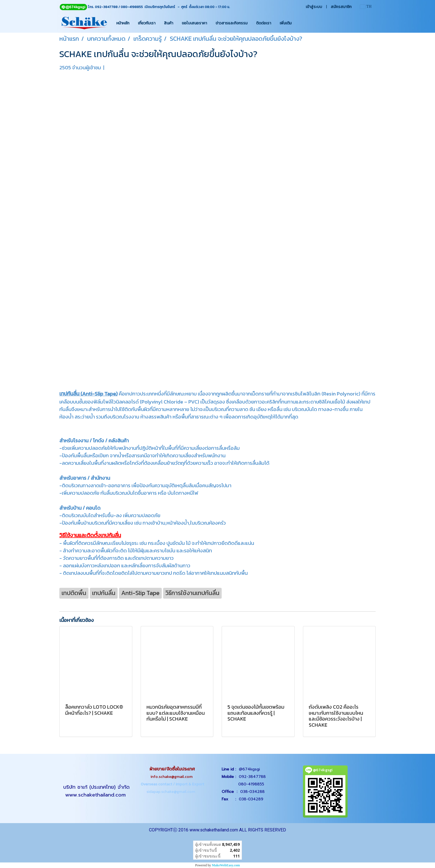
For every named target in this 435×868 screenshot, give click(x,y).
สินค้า (169, 23)
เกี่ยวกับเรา (147, 23)
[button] (301, 23)
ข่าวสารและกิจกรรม (232, 23)
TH (366, 7)
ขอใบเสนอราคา (194, 23)
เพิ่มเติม (286, 23)
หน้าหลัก (123, 23)
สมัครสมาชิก (341, 7)
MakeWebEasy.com (226, 865)
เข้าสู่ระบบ (314, 7)
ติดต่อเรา (264, 23)
